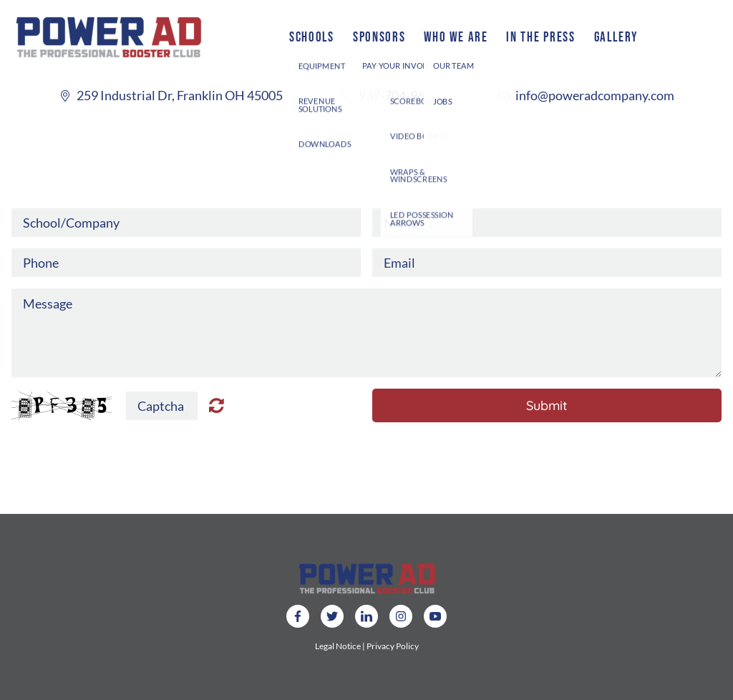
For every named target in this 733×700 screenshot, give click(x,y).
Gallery (616, 37)
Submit (547, 405)
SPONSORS (379, 37)
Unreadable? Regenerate (217, 405)
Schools (312, 37)
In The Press (541, 37)
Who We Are (456, 37)
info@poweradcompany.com (595, 95)
